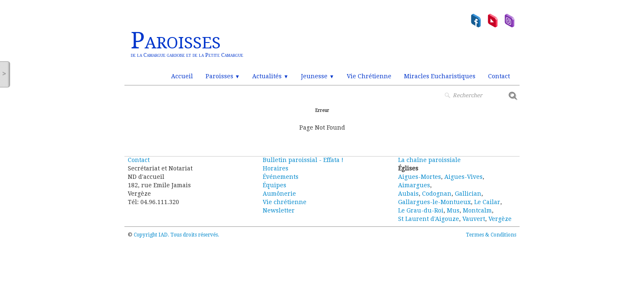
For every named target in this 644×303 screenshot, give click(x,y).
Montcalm (477, 210)
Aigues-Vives (463, 177)
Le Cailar (487, 202)
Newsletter (279, 210)
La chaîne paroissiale (429, 160)
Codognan (437, 194)
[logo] (187, 44)
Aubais (408, 194)
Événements (281, 177)
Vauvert (474, 219)
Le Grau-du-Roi (421, 210)
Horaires (276, 168)
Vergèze (500, 219)
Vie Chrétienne (369, 76)
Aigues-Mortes (420, 177)
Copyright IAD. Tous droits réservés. (176, 235)
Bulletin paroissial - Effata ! (303, 160)
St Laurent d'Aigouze (429, 219)
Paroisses (223, 76)
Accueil (182, 76)
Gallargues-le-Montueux (434, 202)
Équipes (274, 185)
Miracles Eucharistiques (440, 76)
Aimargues (414, 185)
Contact (499, 76)
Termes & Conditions (491, 235)
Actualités (270, 76)
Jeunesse (318, 76)
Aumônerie (279, 194)
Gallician (468, 194)
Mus (453, 210)
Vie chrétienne (285, 202)
